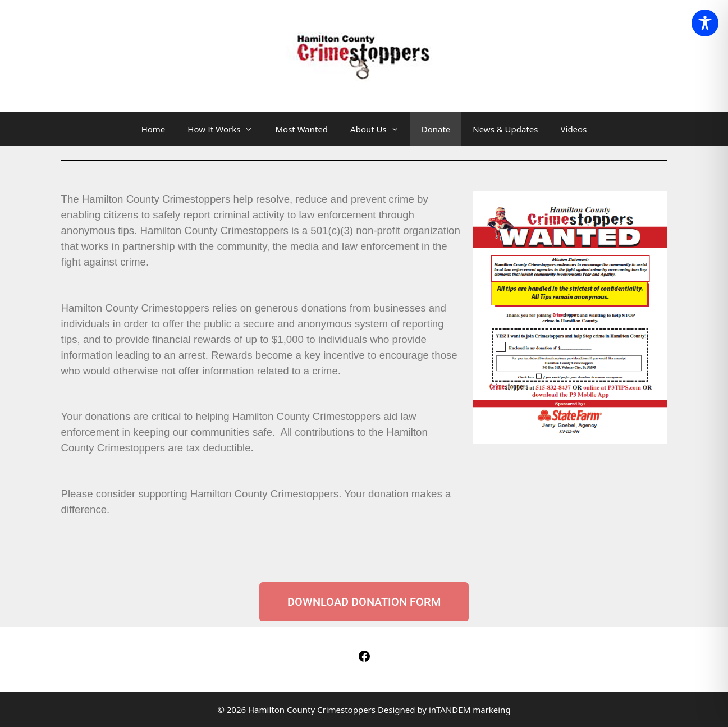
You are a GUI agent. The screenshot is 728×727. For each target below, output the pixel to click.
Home (154, 129)
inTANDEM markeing (470, 710)
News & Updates (505, 129)
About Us (380, 129)
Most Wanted (301, 129)
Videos (574, 129)
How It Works (226, 129)
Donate (436, 129)
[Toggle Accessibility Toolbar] (705, 23)
